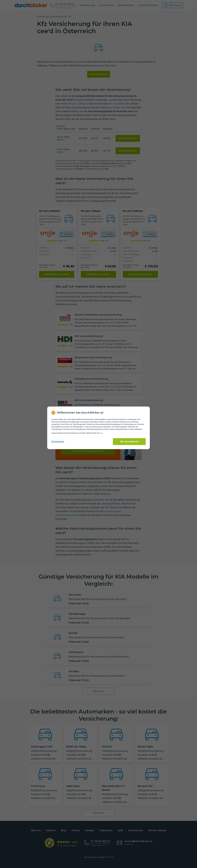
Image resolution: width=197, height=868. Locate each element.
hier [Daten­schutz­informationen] (101, 433)
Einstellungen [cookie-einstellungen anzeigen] (58, 442)
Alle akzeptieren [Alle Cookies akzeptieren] (129, 442)
